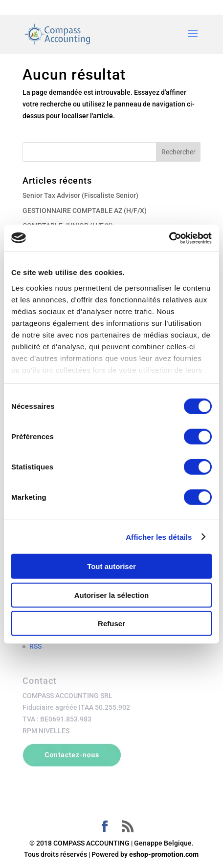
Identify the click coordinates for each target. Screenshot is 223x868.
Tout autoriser (111, 566)
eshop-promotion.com (164, 854)
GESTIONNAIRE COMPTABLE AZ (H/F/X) (85, 211)
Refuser (111, 624)
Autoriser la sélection (112, 595)
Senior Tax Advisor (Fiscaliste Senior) (80, 195)
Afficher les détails (159, 537)
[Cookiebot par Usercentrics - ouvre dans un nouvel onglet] (169, 238)
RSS (35, 646)
